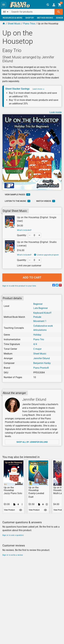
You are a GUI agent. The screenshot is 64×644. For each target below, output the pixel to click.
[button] (4, 5)
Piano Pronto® (41, 368)
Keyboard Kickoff (42, 313)
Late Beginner (41, 308)
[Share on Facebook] (54, 286)
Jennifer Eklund (41, 358)
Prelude (37, 317)
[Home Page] (4, 24)
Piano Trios (29, 24)
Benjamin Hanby (42, 363)
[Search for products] (32, 12)
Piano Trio (39, 339)
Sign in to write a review (13, 555)
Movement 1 (40, 321)
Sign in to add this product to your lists (19, 286)
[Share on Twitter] (57, 286)
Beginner (38, 304)
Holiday (37, 335)
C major (37, 349)
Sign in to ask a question (13, 535)
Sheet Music (14, 24)
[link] (19, 5)
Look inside (56, 112)
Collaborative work (43, 326)
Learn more (38, 89)
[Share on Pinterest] (60, 286)
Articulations (40, 330)
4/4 (35, 344)
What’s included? (24, 230)
